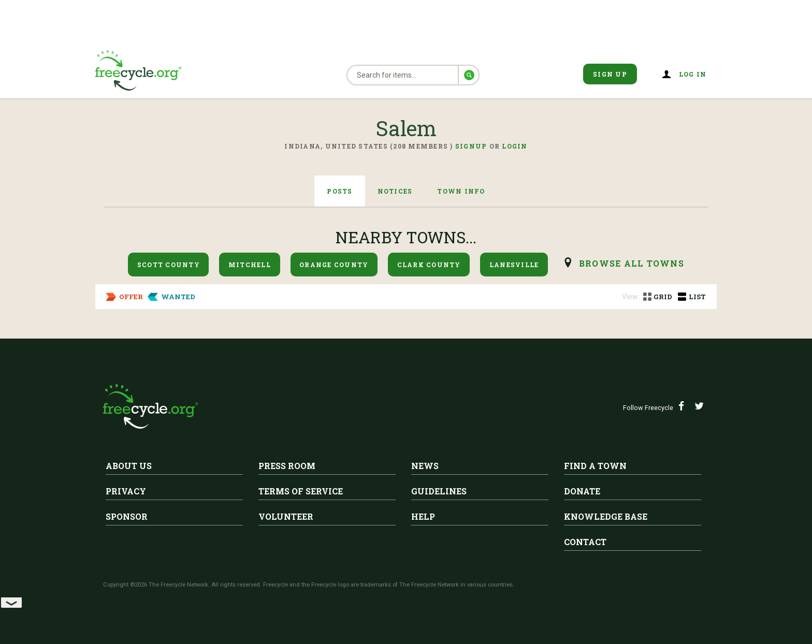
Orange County (334, 265)
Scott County (169, 265)
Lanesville (514, 265)
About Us (129, 466)
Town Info (461, 191)
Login (514, 146)
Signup (471, 146)
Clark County (429, 265)
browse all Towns (632, 263)
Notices (395, 191)
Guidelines (439, 491)
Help (423, 516)
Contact (585, 542)
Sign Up (610, 74)
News (425, 466)
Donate (582, 491)
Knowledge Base (606, 516)
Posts (339, 191)
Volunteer (286, 516)
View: (631, 297)
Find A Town (595, 466)
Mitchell (250, 265)
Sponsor (127, 516)
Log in (693, 74)
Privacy (126, 491)
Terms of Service (301, 491)
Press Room (287, 466)
